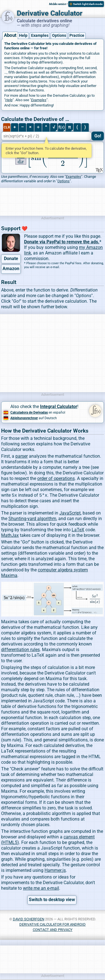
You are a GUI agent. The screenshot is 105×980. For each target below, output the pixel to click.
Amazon (11, 269)
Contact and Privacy (53, 930)
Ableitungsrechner (24, 418)
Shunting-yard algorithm (32, 519)
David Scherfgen (29, 920)
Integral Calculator (59, 407)
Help (23, 36)
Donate (11, 259)
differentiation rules (20, 650)
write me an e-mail (41, 889)
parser (22, 456)
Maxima (9, 576)
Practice (77, 36)
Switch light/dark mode (88, 4)
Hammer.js (55, 871)
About (10, 35)
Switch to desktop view (52, 900)
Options (59, 36)
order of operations (56, 478)
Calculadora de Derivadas (29, 413)
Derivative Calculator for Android (53, 925)
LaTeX (78, 530)
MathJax (10, 536)
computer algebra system (63, 570)
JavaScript (70, 514)
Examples (40, 36)
